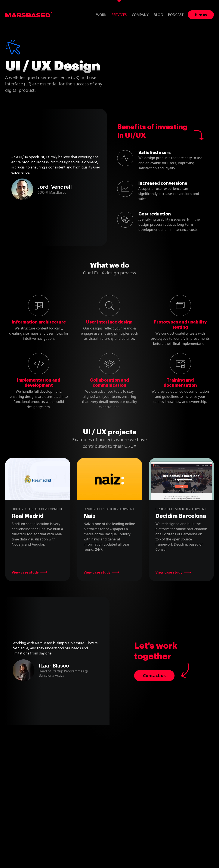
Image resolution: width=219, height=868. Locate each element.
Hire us (201, 15)
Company (140, 15)
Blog (158, 15)
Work (101, 15)
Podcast (176, 15)
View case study (25, 572)
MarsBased (29, 15)
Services (119, 15)
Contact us (154, 676)
